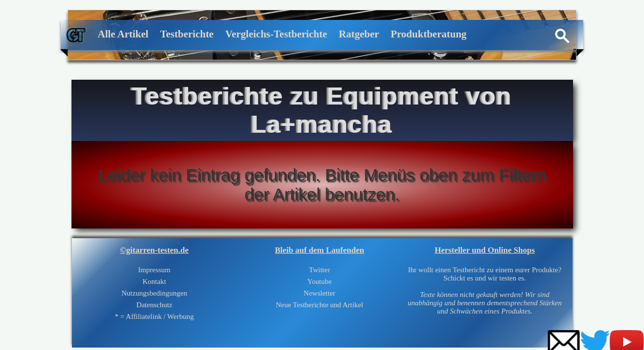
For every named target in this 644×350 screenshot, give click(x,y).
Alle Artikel (123, 34)
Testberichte (187, 34)
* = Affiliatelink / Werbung (154, 316)
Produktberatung (429, 34)
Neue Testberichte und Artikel (319, 305)
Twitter (320, 270)
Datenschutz (154, 305)
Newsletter (320, 293)
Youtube (319, 281)
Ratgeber (359, 34)
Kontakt (154, 281)
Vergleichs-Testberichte (276, 34)
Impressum (154, 270)
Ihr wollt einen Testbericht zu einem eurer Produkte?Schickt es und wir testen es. (485, 290)
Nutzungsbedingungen (154, 293)
